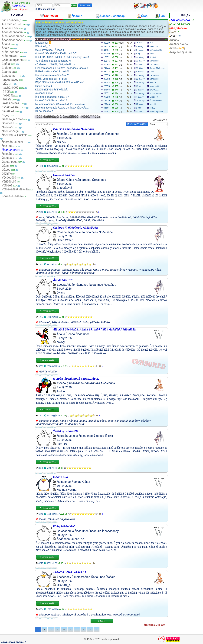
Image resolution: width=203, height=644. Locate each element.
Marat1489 (154, 86)
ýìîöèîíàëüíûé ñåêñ (150, 270)
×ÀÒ (173, 32)
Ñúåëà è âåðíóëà (64, 175)
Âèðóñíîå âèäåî (44, 93)
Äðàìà (5, 48)
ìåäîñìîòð (76, 322)
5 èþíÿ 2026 (64, 289)
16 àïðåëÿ (140, 57)
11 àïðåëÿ (140, 79)
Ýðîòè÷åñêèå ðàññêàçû (13, 642)
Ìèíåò (5, 84)
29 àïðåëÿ (140, 68)
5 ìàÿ (138, 54)
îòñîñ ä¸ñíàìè (101, 270)
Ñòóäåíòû (8, 154)
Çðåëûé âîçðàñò (12, 60)
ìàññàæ (106, 322)
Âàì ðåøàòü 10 (63, 280)
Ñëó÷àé (7, 146)
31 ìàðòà (140, 64)
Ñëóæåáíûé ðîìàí (12, 142)
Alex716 (62, 444)
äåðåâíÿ (146, 421)
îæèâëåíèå (125, 217)
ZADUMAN (154, 75)
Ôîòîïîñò (7, 174)
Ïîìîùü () (178, 48)
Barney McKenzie (157, 68)
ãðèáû (83, 421)
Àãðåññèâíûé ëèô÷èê (70, 539)
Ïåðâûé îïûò (61, 477)
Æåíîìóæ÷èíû (10, 56)
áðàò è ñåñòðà (69, 421)
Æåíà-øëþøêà (11, 52)
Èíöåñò (6, 68)
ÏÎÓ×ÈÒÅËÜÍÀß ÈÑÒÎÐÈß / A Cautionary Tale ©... (63, 57)
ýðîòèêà (95, 322)
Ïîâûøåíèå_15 (43, 46)
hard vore (63, 217)
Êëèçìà (61, 285)
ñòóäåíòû (45, 322)
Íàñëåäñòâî (43, 43)
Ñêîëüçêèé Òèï (156, 50)
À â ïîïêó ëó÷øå (11, 24)
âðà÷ (85, 322)
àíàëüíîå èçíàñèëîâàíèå (126, 615)
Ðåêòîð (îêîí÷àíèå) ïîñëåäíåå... (52, 90)
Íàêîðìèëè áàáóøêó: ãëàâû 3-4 (52, 97)
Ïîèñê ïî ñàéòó (179, 44)
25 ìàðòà (140, 43)
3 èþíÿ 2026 (64, 387)
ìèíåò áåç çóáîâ (82, 270)
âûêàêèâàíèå (78, 217)
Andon (152, 54)
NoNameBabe (156, 93)
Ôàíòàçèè (8, 158)
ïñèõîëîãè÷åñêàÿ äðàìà (49, 424)
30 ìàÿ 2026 (64, 486)
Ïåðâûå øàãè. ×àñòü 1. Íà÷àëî (52, 72)
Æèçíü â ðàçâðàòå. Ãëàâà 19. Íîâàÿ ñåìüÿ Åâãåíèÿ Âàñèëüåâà (94, 330)
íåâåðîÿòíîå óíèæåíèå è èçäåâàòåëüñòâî (87, 615)
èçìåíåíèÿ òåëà (97, 421)
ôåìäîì (87, 220)
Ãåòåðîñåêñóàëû (13, 40)
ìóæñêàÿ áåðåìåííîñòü (69, 220)
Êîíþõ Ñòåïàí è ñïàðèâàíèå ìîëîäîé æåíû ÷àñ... (61, 82)
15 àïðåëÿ (140, 75)
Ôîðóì (174, 36)
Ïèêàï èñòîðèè (10, 103)
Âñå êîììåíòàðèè (180, 20)
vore (42, 217)
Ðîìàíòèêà (8, 123)
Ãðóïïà (6, 44)
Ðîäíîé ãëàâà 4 (44, 86)
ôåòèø (65, 322)
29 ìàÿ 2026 (64, 581)
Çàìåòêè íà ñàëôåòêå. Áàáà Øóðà (75, 228)
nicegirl (153, 104)
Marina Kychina (156, 112)
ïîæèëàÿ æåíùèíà (61, 270)
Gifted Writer (65, 240)
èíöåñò (52, 372)
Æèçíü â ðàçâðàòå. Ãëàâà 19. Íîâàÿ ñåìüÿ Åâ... (62, 108)
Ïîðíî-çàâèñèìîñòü (64, 526)
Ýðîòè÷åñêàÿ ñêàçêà (15, 189)
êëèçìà (56, 322)
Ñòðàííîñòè (9, 150)
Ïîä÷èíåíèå (8, 111)
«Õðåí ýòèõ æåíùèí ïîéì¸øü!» (51, 79)
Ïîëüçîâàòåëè (178, 28)
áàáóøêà (44, 270)
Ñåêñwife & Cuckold (15, 135)
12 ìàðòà (140, 112)
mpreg (51, 220)
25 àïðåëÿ (140, 101)
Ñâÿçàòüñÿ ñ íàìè (181, 52)
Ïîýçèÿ (5, 115)
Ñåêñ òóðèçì (10, 131)
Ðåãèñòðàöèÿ (85, 5)
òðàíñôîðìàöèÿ (141, 217)
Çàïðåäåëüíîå (75, 383)
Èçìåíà (6, 64)
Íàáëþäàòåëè (10, 88)
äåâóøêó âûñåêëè (50, 615)
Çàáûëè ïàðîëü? (45, 9)
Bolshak (153, 57)
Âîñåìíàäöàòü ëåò (13, 36)
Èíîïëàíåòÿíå (64, 188)
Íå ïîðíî (6, 92)
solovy (152, 108)
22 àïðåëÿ (140, 61)
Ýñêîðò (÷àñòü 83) (65, 431)
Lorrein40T (154, 97)
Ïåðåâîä (7, 99)
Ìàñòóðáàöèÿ (10, 80)
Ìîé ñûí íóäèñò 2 (44, 111)
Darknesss (154, 61)
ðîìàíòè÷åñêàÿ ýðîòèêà (123, 270)
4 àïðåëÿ (140, 72)
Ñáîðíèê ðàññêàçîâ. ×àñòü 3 (51, 101)
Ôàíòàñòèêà (10, 162)
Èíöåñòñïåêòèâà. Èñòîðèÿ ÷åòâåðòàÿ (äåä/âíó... (63, 68)
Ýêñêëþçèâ (9, 182)
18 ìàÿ (139, 86)
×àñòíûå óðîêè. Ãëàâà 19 (70, 572)
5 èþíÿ (139, 108)
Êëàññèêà (8, 72)
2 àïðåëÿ (140, 46)
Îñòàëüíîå (8, 96)
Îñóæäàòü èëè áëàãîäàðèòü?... (53, 75)
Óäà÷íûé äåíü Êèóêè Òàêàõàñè (74, 129)
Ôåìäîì (6, 166)
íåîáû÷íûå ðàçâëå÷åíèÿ (62, 519)
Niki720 (62, 142)
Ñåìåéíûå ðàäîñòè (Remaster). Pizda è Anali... (61, 104)
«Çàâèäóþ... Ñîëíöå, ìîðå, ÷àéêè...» (55, 64)
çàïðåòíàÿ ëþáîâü (75, 424)
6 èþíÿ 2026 (64, 138)
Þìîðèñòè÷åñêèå (12, 196)
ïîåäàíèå (51, 217)
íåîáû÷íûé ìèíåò (45, 273)
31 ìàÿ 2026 (64, 440)
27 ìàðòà (140, 104)
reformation (110, 217)
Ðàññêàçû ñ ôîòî (12, 119)
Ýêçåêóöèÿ (9, 178)
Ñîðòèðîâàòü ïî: (160, 120)
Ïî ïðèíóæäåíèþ (11, 107)
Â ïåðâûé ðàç (10, 28)
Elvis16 (153, 83)
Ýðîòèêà (7, 186)
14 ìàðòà (140, 50)
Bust (151, 43)
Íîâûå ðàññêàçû (12, 20)
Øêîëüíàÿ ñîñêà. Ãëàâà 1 (50, 50)
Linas (152, 72)
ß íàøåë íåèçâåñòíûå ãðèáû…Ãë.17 (76, 379)
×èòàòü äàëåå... (48, 160)
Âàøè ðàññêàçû (12, 32)
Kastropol (154, 46)
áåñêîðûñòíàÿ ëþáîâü (83, 273)
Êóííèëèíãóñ (9, 76)
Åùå (102, 621)
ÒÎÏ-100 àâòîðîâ (180, 24)
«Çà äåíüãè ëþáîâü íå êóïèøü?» (53, 61)
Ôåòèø (6, 170)
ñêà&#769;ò (95, 217)
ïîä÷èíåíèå (98, 220)
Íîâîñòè (175, 40)
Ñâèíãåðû (8, 127)
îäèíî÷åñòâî (62, 273)
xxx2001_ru (64, 585)
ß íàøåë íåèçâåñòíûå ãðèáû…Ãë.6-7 (56, 53)
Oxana (61, 293)
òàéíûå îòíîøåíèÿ (130, 421)
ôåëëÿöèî (113, 421)
